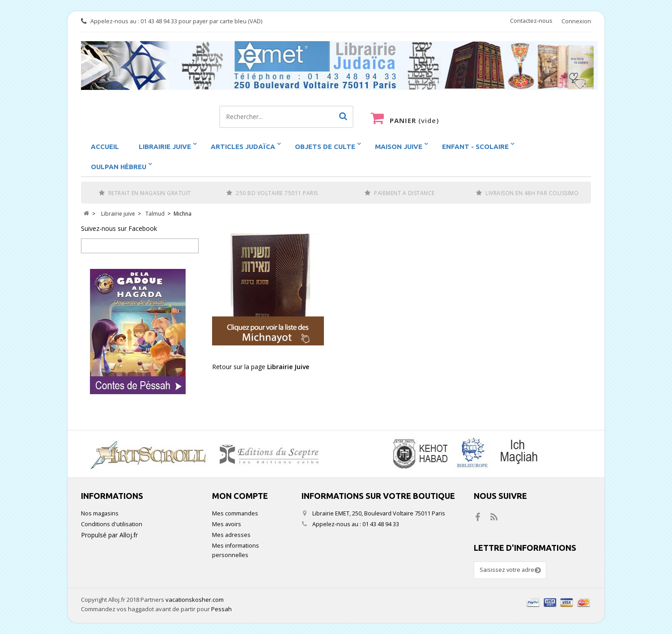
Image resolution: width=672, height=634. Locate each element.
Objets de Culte (325, 147)
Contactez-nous (531, 21)
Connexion (576, 21)
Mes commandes (235, 513)
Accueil (105, 147)
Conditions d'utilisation (112, 524)
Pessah (221, 609)
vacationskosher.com (195, 600)
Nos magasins (100, 513)
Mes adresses (231, 535)
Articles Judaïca (243, 147)
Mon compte (240, 496)
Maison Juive (399, 147)
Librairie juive (165, 147)
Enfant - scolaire (475, 147)
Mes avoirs (227, 524)
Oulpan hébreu (119, 167)
